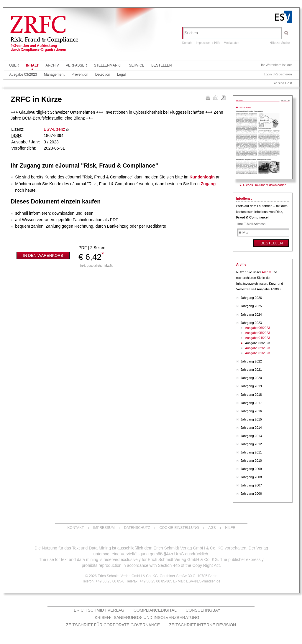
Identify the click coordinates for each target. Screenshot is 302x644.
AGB (212, 528)
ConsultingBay (203, 610)
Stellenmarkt (108, 65)
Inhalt (32, 65)
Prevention (80, 75)
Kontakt (187, 43)
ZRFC (38, 26)
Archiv (52, 65)
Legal (121, 75)
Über (14, 65)
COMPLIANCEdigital (155, 610)
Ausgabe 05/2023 (258, 333)
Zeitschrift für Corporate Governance (113, 625)
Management (54, 75)
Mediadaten (232, 43)
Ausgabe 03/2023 (23, 75)
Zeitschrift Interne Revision (202, 625)
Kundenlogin (202, 177)
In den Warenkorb (43, 255)
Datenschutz (137, 528)
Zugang (208, 184)
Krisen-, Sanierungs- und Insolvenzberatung (147, 617)
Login (268, 74)
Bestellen (161, 65)
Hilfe (217, 43)
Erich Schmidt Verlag (99, 610)
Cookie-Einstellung (179, 528)
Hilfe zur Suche (280, 43)
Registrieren (283, 74)
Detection (103, 75)
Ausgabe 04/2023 (258, 338)
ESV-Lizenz (54, 129)
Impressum (203, 43)
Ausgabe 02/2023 (258, 348)
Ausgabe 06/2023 (258, 328)
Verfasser (76, 65)
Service (137, 65)
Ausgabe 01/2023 (258, 353)
